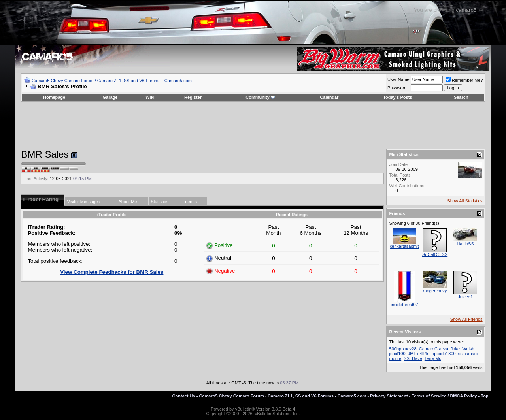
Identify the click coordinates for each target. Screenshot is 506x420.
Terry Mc (433, 358)
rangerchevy (435, 291)
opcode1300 (444, 354)
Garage (110, 97)
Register (193, 97)
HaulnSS (465, 244)
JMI (412, 354)
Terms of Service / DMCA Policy (444, 396)
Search (461, 97)
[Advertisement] (253, 125)
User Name (398, 79)
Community (260, 97)
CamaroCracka (434, 349)
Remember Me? (464, 80)
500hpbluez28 (403, 349)
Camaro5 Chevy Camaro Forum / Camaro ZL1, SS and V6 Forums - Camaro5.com (112, 81)
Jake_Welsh (463, 349)
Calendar (329, 97)
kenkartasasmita (406, 246)
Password (397, 88)
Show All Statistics (465, 201)
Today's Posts (397, 97)
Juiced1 (465, 297)
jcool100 (397, 354)
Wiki (150, 97)
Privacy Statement (389, 396)
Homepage (54, 97)
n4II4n (423, 354)
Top (484, 396)
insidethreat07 (405, 305)
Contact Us (184, 396)
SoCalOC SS (435, 254)
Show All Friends (466, 319)
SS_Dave (413, 358)
